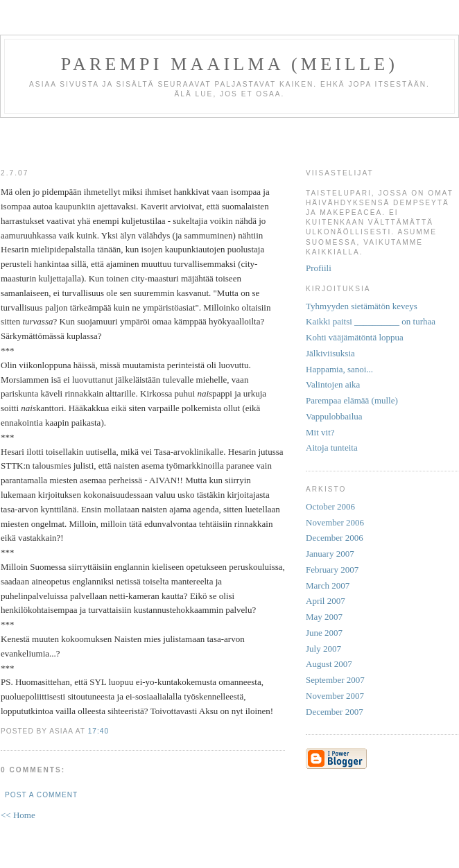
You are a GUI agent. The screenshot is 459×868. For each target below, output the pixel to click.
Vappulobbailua (334, 416)
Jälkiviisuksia (330, 353)
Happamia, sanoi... (339, 369)
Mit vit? (320, 432)
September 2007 (335, 680)
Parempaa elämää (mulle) (352, 400)
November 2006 (335, 522)
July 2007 (323, 649)
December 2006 (335, 538)
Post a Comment (41, 795)
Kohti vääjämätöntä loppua (355, 337)
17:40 (98, 731)
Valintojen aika (333, 384)
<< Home (18, 815)
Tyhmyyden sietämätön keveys (362, 306)
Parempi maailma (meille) (230, 64)
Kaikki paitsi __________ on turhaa (371, 321)
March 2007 (328, 585)
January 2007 (330, 554)
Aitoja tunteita (332, 448)
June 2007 (324, 633)
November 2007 (335, 696)
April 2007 (326, 601)
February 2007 (332, 570)
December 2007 (335, 712)
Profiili (319, 268)
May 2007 (324, 617)
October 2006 (330, 506)
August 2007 (329, 664)
